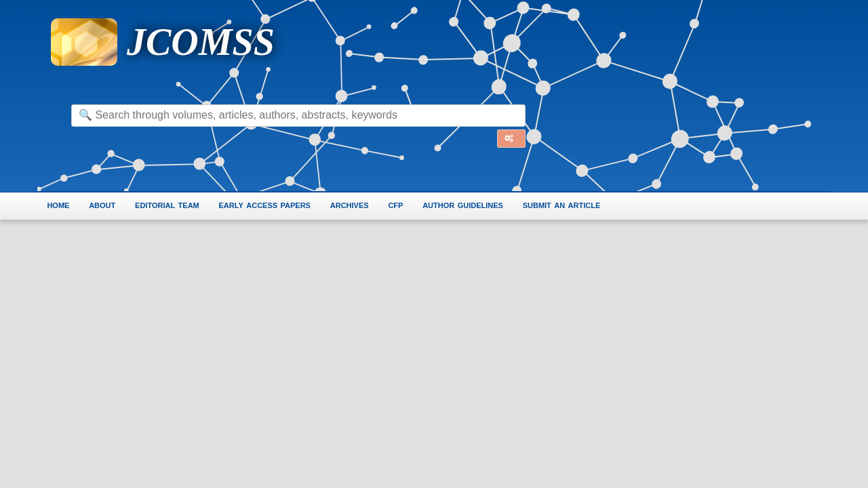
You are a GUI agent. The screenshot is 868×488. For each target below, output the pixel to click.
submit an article (567, 205)
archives (352, 205)
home (58, 205)
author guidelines (467, 205)
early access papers (267, 205)
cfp (399, 205)
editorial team (169, 205)
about (103, 205)
